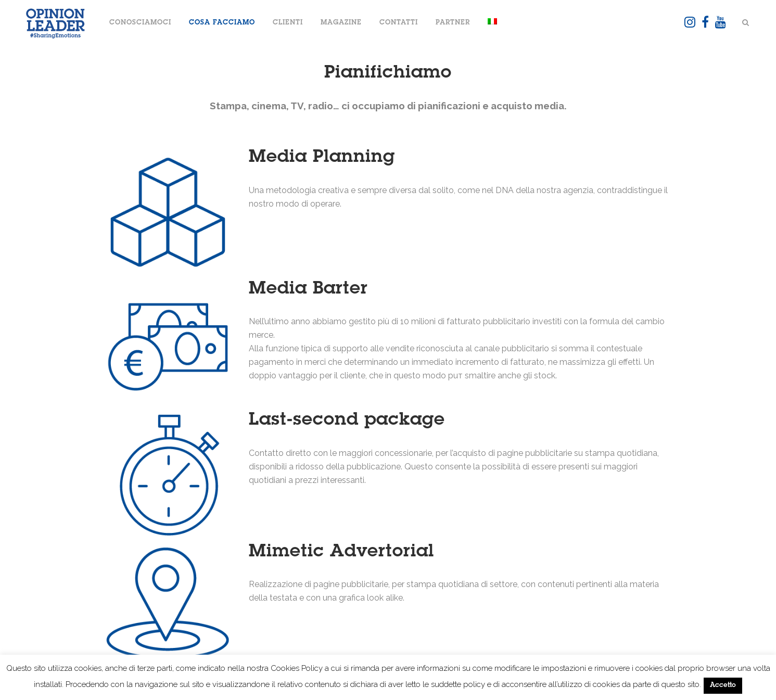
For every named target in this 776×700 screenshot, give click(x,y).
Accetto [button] (723, 686)
